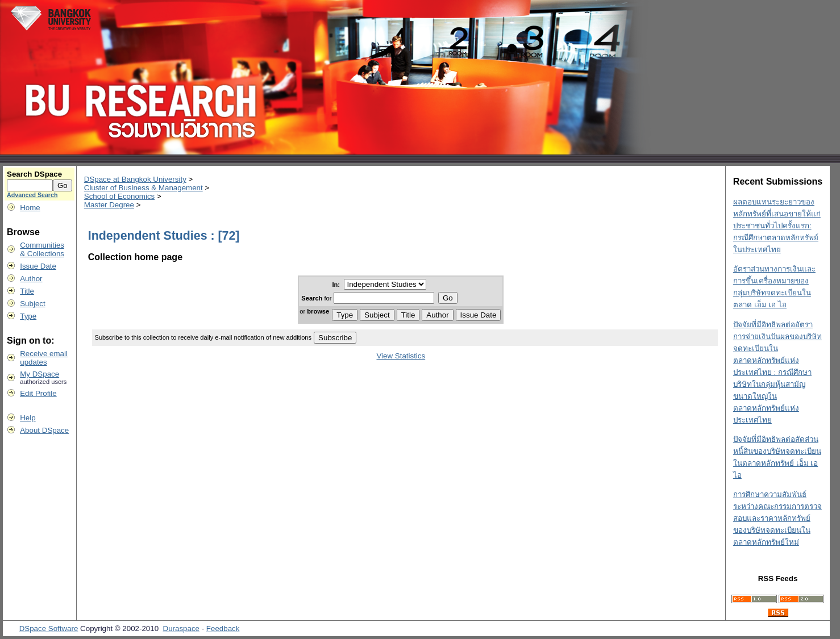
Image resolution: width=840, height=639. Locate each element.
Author (31, 279)
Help (28, 418)
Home (30, 208)
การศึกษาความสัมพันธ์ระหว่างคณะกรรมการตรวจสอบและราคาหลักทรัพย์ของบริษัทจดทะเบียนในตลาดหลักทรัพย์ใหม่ (777, 518)
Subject (32, 304)
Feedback (223, 628)
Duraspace (181, 628)
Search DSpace (34, 174)
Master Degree (109, 205)
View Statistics (401, 356)
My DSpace (39, 374)
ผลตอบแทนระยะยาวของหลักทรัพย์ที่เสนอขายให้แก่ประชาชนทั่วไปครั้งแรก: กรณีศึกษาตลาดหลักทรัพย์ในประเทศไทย (777, 226)
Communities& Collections (42, 249)
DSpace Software (49, 628)
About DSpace (44, 430)
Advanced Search (32, 195)
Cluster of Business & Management (144, 188)
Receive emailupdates (44, 358)
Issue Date (38, 266)
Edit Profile (38, 393)
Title (27, 291)
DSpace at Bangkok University (135, 179)
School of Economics (119, 196)
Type (28, 316)
